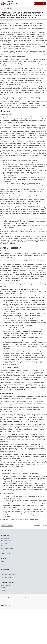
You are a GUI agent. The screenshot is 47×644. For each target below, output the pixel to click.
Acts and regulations (6, 541)
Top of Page (5, 606)
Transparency (29, 598)
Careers (3, 546)
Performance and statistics (8, 548)
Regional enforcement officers (9, 575)
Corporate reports (6, 554)
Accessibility (4, 543)
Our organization (5, 538)
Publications (4, 551)
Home (3, 8)
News (3, 562)
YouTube (3, 588)
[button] (40, 3)
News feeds (4, 590)
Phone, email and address (8, 572)
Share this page (7, 525)
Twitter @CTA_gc (6, 585)
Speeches (9, 8)
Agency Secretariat (6, 577)
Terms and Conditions (8, 598)
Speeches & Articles (6, 564)
